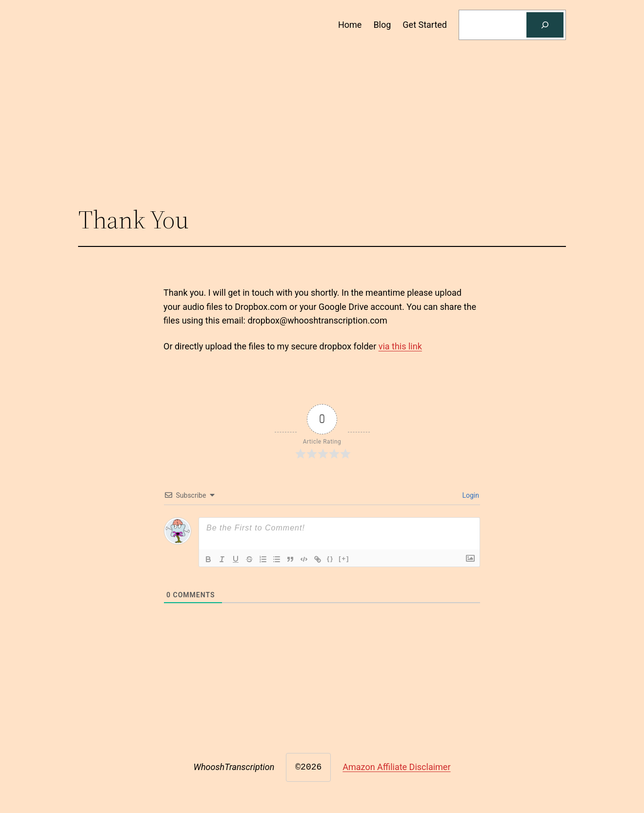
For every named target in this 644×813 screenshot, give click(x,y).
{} (330, 559)
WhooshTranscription (234, 767)
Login (470, 495)
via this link (400, 346)
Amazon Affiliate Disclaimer (396, 767)
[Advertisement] (322, 120)
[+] (344, 559)
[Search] (545, 25)
